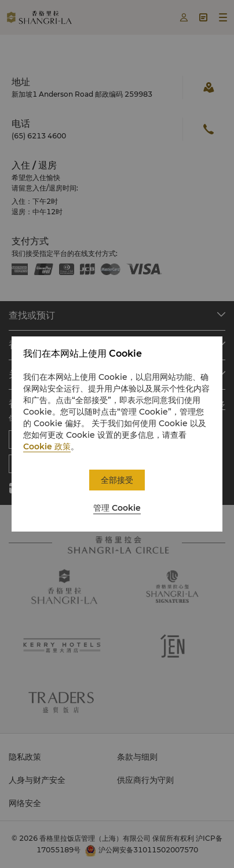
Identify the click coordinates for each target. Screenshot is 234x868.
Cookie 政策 (47, 446)
